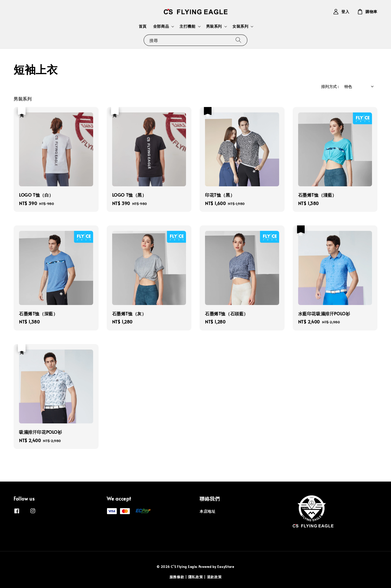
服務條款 (177, 577)
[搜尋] (238, 40)
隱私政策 (196, 577)
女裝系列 (240, 26)
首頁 (143, 26)
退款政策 (214, 577)
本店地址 (207, 511)
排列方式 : (330, 87)
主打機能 (187, 26)
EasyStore (226, 567)
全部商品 (161, 26)
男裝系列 (214, 26)
